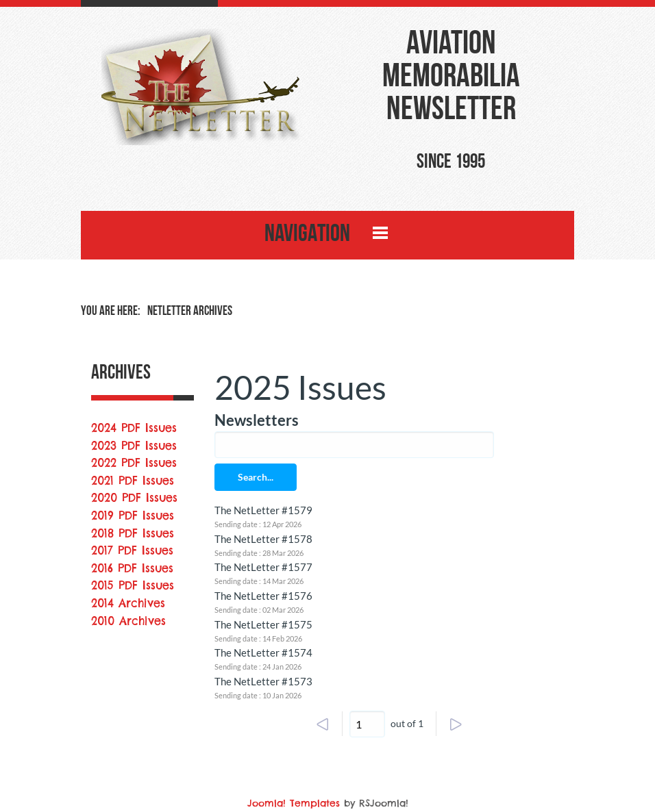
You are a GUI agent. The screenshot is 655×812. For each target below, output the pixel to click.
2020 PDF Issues (134, 498)
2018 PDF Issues (133, 533)
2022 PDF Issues (134, 463)
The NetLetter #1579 (263, 510)
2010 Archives (128, 621)
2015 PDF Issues (133, 585)
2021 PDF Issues (133, 481)
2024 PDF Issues (134, 428)
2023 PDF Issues (134, 446)
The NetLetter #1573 (263, 681)
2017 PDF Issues (132, 550)
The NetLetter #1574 (263, 652)
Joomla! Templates (294, 803)
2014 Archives (128, 603)
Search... (256, 477)
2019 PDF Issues (133, 516)
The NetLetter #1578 (263, 539)
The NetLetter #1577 (263, 567)
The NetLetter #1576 (263, 596)
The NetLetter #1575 (263, 624)
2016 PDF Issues (132, 568)
